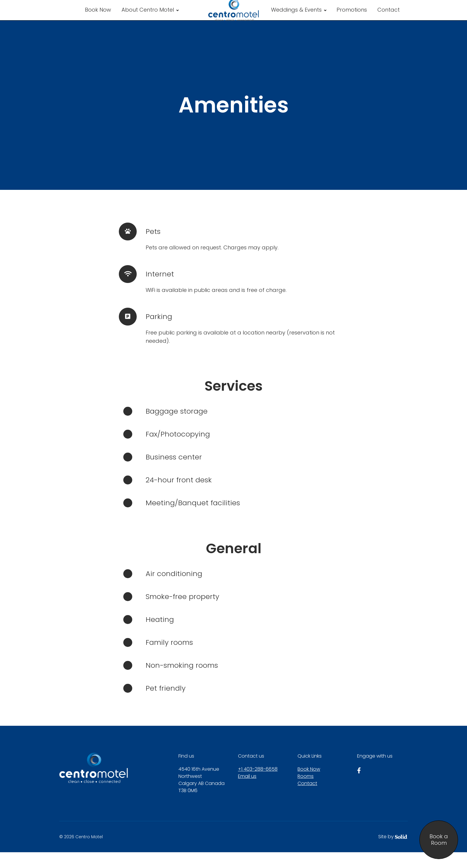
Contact (389, 18)
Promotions (352, 18)
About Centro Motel (150, 18)
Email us (247, 792)
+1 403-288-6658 (258, 785)
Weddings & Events (299, 18)
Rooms (306, 792)
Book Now (98, 18)
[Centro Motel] (233, 18)
